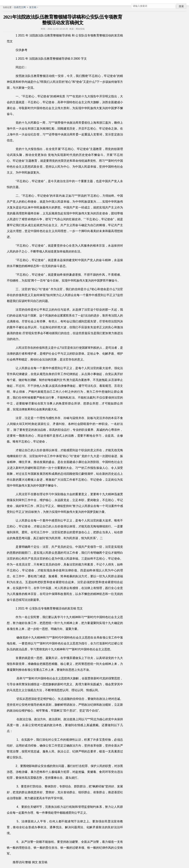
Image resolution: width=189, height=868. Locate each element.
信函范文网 (20, 7)
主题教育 (96, 149)
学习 (60, 617)
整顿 (28, 862)
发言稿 (33, 7)
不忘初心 (95, 76)
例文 (35, 862)
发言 (70, 608)
